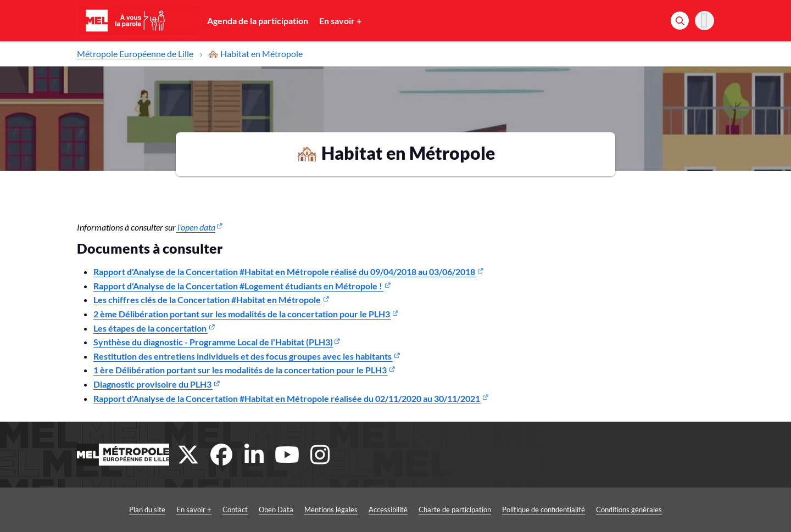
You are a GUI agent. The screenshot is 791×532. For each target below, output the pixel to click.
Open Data (276, 509)
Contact (235, 509)
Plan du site (147, 509)
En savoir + (340, 21)
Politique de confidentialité (544, 509)
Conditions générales (629, 509)
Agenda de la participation (258, 21)
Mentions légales (331, 509)
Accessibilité (388, 509)
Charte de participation (455, 509)
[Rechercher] (680, 21)
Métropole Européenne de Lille (135, 54)
